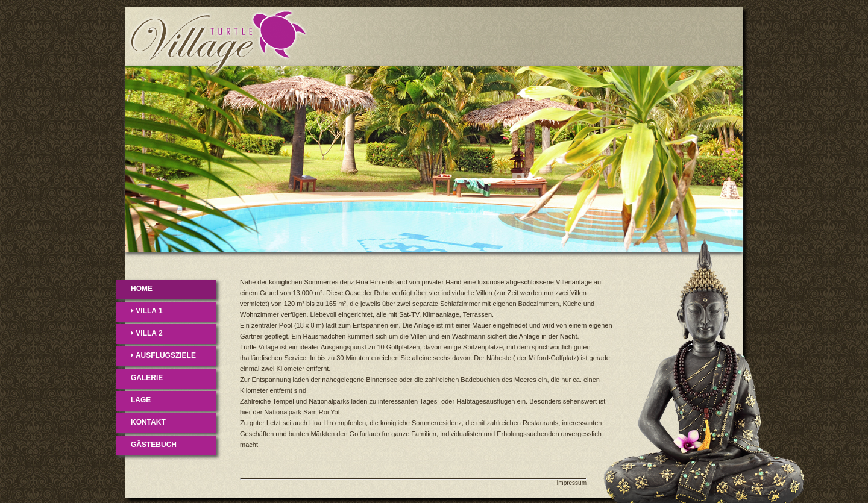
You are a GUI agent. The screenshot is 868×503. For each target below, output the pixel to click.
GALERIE (147, 378)
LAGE (141, 400)
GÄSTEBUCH (154, 445)
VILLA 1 (147, 311)
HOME (142, 289)
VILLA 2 (147, 333)
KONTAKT (148, 422)
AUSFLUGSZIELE (163, 355)
